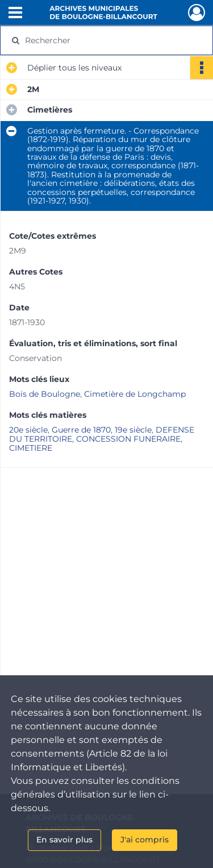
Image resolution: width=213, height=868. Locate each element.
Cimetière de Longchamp (135, 394)
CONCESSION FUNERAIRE (128, 439)
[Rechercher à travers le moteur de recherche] (105, 40)
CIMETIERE (31, 448)
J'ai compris (145, 840)
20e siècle (28, 430)
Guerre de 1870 (81, 430)
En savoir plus (64, 840)
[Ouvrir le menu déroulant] (15, 14)
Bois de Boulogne (45, 394)
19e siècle (133, 430)
